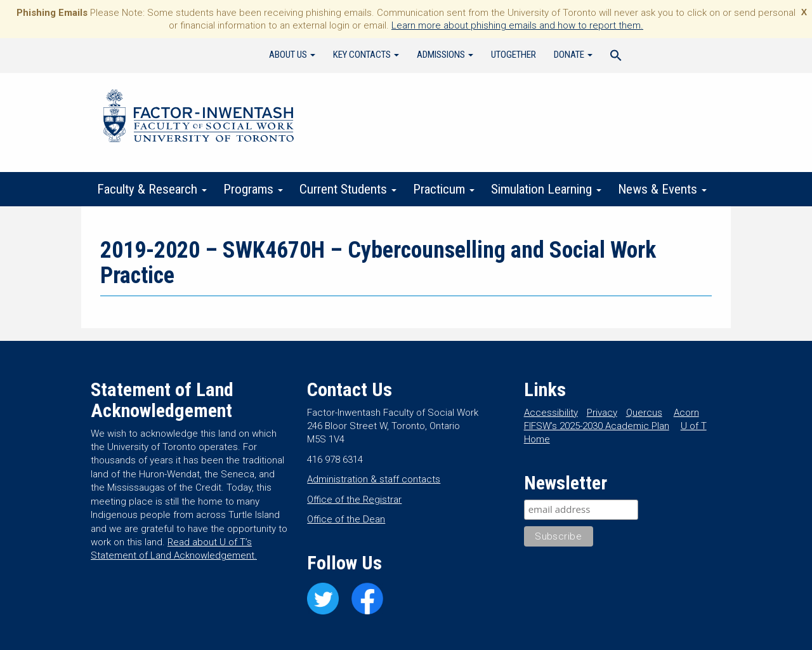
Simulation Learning (546, 189)
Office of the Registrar (354, 500)
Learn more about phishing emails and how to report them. (517, 25)
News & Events (662, 189)
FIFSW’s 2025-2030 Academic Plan (597, 426)
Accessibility (551, 413)
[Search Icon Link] (616, 57)
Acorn (686, 413)
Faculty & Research (152, 189)
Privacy (602, 413)
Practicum (444, 189)
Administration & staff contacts (374, 479)
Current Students (348, 189)
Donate (573, 55)
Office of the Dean (346, 519)
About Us (292, 55)
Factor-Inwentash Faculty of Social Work (199, 118)
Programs (253, 189)
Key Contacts (366, 55)
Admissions (445, 55)
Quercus (644, 413)
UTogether (514, 55)
